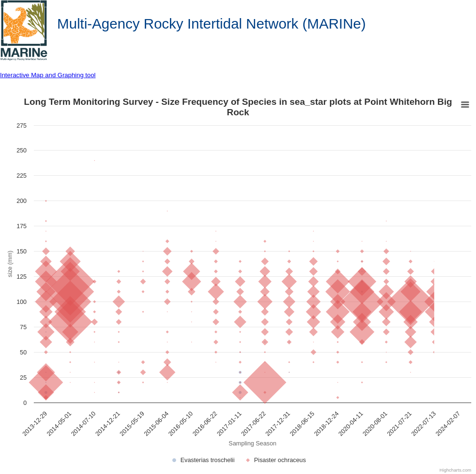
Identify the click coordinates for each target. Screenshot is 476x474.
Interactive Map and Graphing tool (48, 75)
